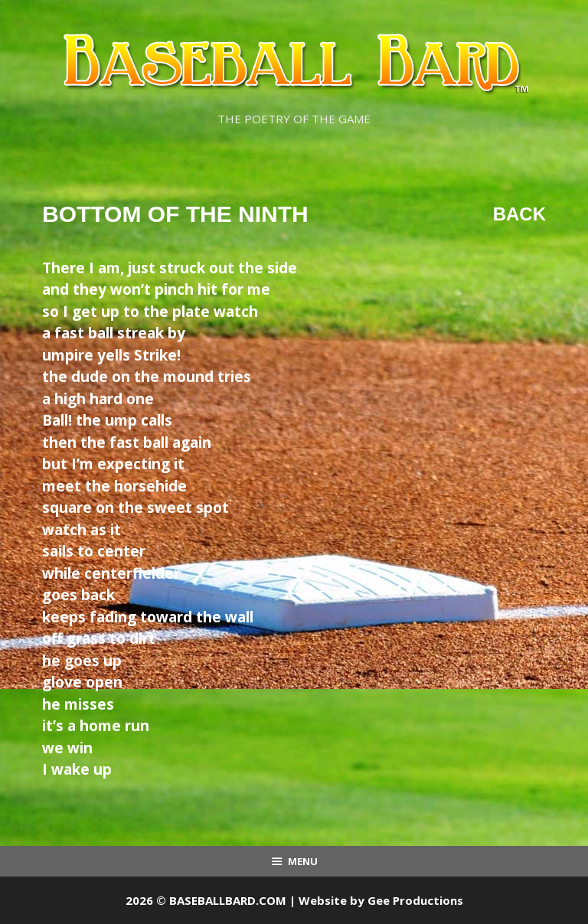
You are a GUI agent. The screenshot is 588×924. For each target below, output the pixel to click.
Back (519, 214)
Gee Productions (415, 900)
